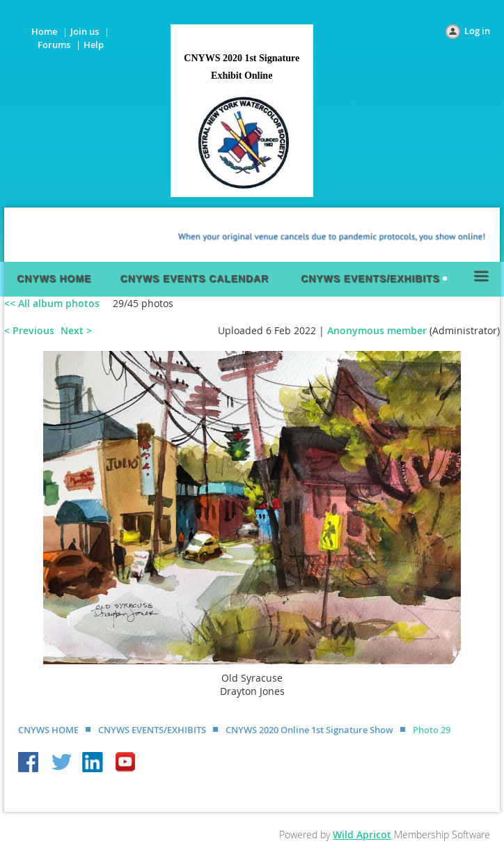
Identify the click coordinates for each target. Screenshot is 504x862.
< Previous (29, 330)
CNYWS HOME (48, 730)
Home (44, 31)
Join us (85, 31)
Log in (477, 31)
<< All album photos (52, 303)
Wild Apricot (362, 834)
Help (94, 45)
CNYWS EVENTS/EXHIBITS (152, 730)
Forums (54, 45)
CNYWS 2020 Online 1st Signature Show (309, 730)
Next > (76, 330)
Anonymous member (377, 330)
